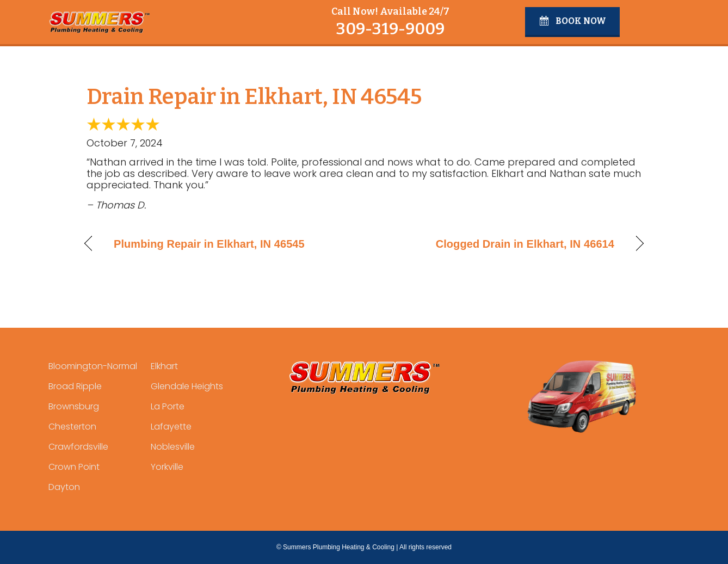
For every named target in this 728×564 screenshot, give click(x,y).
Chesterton (72, 427)
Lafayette (171, 427)
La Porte (168, 406)
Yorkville (167, 467)
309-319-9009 (390, 29)
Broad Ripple (75, 386)
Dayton (64, 487)
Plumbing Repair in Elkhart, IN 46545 (209, 244)
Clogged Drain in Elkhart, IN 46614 (525, 244)
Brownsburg (74, 406)
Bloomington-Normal (93, 366)
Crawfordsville (78, 447)
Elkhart (164, 366)
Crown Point (74, 467)
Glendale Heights (187, 386)
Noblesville (173, 447)
